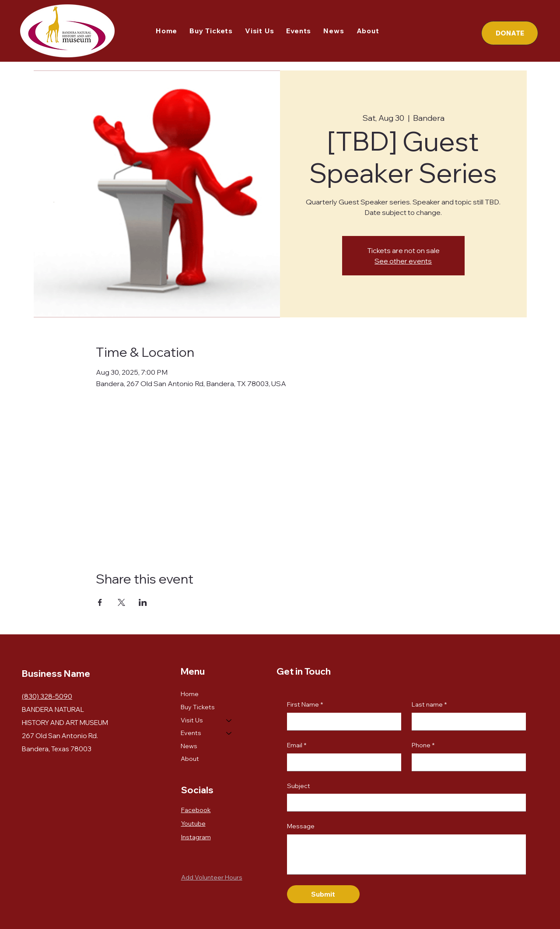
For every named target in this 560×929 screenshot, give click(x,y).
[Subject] (404, 802)
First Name (305, 705)
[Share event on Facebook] (100, 602)
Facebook (196, 810)
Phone (423, 746)
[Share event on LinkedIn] (143, 602)
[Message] (406, 854)
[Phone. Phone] (466, 762)
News (189, 746)
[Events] (229, 733)
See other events (403, 261)
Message (301, 826)
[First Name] (341, 721)
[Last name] (466, 721)
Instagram (196, 837)
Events (191, 733)
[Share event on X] (121, 602)
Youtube (193, 823)
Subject (299, 786)
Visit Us (192, 720)
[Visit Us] (229, 721)
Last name (429, 705)
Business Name (56, 673)
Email (297, 746)
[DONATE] (510, 33)
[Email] (341, 762)
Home (190, 694)
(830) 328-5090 (47, 696)
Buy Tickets (198, 707)
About (190, 759)
